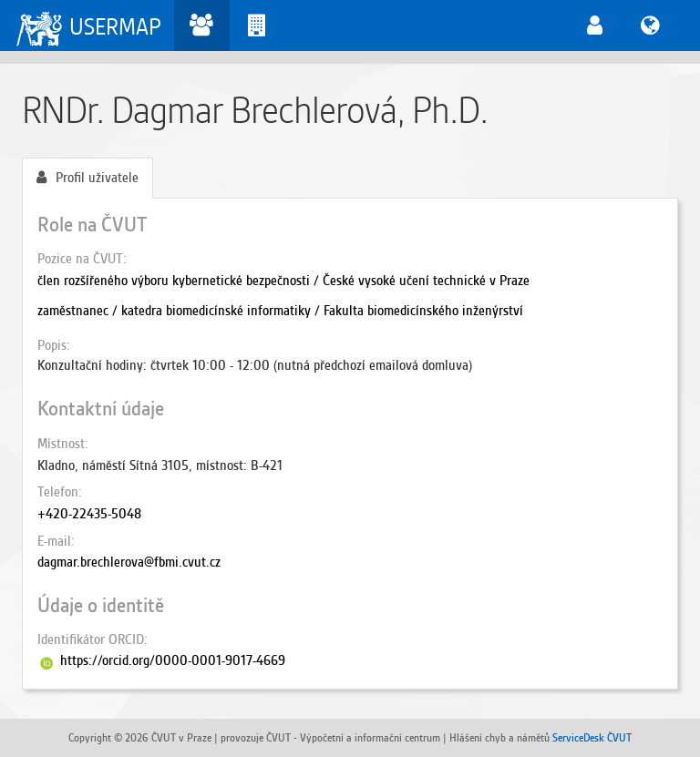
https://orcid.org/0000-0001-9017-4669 (173, 660)
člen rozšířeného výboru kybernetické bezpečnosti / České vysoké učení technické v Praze (283, 281)
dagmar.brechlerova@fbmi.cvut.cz (129, 562)
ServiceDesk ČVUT (592, 737)
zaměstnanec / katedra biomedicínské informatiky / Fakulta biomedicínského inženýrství (280, 311)
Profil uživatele (87, 178)
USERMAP (115, 27)
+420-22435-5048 (89, 514)
